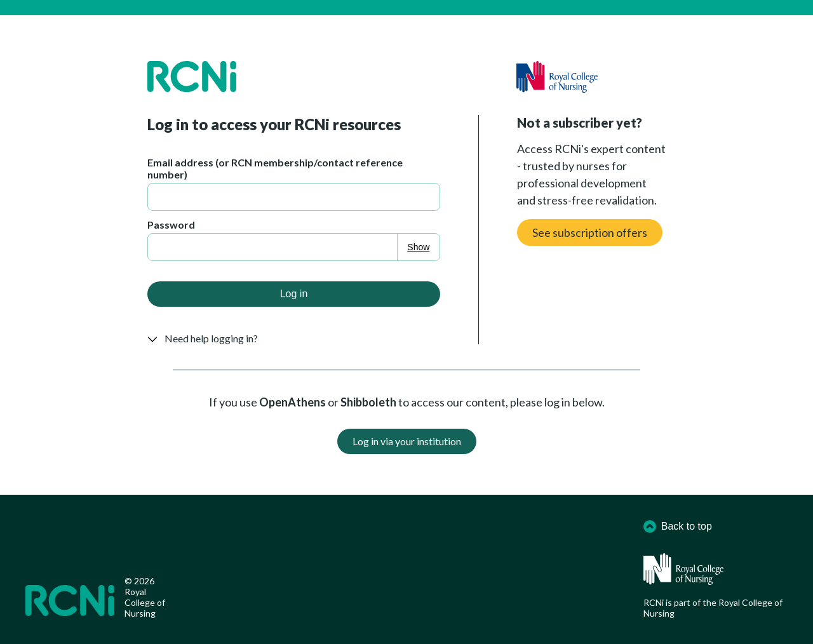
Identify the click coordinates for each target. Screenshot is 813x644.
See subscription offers (590, 232)
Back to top (678, 527)
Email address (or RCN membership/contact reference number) (275, 168)
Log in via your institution (407, 441)
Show (418, 247)
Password (171, 225)
